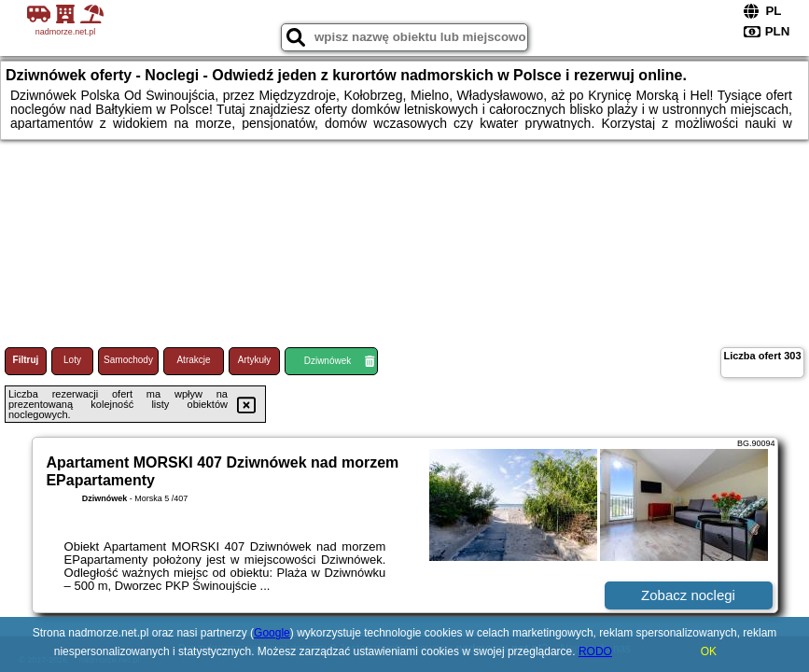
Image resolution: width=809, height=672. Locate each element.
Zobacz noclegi (688, 595)
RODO (595, 651)
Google (272, 633)
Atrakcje (193, 360)
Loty (72, 360)
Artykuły (255, 360)
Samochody (128, 360)
